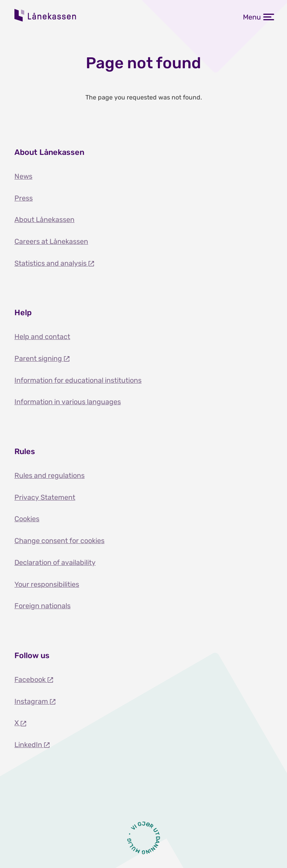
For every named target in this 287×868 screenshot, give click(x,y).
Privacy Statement (45, 497)
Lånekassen (46, 15)
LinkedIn (29, 745)
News (23, 176)
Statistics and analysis (51, 263)
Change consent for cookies (59, 541)
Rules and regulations (50, 476)
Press (24, 198)
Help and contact (42, 337)
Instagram (32, 701)
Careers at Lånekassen (51, 241)
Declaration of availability (55, 563)
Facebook (31, 680)
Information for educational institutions (78, 380)
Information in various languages (68, 402)
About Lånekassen (44, 220)
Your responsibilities (47, 584)
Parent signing (39, 359)
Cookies (27, 519)
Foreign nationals (43, 606)
